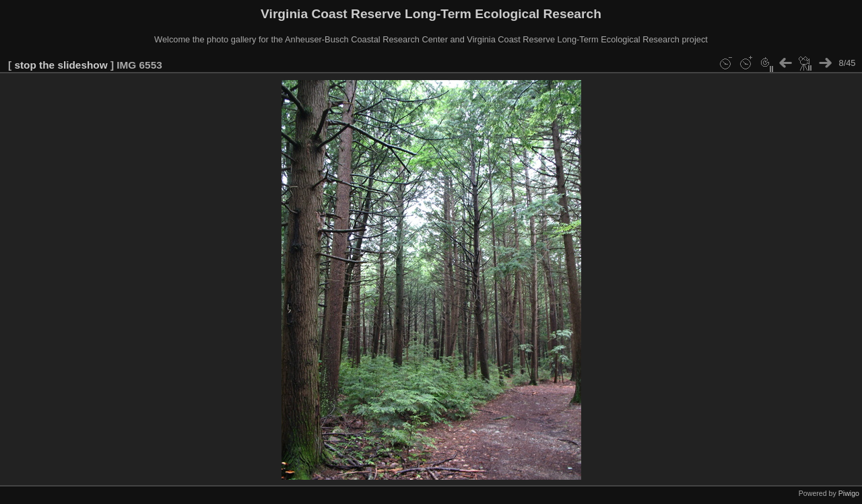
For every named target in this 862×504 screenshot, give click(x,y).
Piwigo (849, 493)
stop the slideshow (61, 65)
